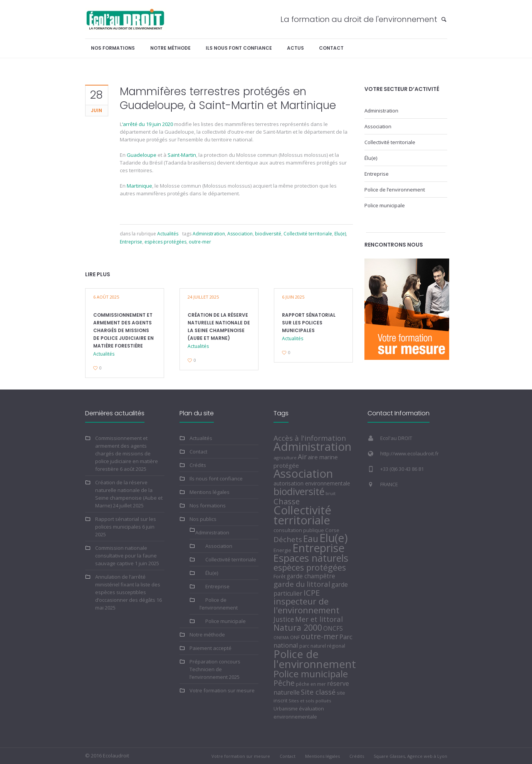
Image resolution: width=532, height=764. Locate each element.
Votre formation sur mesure (222, 690)
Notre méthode (207, 635)
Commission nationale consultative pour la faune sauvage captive (126, 556)
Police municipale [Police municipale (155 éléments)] (311, 674)
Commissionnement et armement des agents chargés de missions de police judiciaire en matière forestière (123, 330)
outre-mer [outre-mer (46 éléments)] (320, 636)
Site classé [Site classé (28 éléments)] (318, 692)
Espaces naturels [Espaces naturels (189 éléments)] (311, 558)
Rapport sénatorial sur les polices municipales (309, 323)
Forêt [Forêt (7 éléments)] (279, 576)
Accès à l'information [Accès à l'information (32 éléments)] (310, 438)
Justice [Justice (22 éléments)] (284, 619)
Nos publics (203, 519)
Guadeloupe (142, 155)
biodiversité (268, 234)
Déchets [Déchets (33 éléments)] (288, 539)
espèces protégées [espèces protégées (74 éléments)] (310, 567)
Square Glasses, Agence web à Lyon (410, 756)
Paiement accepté (211, 648)
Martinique (139, 186)
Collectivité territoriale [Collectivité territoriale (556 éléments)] (302, 515)
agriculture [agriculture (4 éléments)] (285, 458)
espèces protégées (165, 242)
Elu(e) (340, 234)
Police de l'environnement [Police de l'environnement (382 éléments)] (315, 659)
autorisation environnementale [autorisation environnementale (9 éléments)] (312, 483)
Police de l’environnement (395, 190)
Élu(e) (371, 158)
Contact (198, 452)
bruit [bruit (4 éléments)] (331, 493)
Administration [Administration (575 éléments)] (312, 447)
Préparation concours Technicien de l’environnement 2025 (215, 669)
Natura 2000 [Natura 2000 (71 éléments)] (298, 627)
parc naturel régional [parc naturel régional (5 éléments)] (322, 646)
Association (240, 234)
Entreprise (131, 242)
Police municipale (385, 205)
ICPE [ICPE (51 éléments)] (312, 593)
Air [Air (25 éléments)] (302, 457)
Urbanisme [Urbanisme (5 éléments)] (286, 709)
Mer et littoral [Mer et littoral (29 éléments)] (319, 619)
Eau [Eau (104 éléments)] (311, 539)
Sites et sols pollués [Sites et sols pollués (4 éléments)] (310, 701)
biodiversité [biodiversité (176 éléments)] (299, 491)
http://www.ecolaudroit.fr (409, 453)
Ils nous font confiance (216, 479)
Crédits (198, 465)
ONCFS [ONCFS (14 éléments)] (333, 628)
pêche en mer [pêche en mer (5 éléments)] (311, 684)
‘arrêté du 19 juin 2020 (148, 124)
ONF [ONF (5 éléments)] (295, 637)
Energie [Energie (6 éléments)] (282, 550)
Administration (209, 234)
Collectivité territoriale (308, 234)
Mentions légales (210, 492)
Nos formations (208, 505)
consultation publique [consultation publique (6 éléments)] (299, 530)
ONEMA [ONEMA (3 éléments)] (281, 638)
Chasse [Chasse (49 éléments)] (287, 501)
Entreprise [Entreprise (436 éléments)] (318, 548)
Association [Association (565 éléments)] (303, 474)
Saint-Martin (182, 155)
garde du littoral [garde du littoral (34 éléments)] (302, 584)
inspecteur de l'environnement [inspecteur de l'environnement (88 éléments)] (306, 606)
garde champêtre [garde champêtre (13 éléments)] (311, 576)
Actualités (168, 234)
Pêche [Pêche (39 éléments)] (284, 683)
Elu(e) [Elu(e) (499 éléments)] (334, 538)
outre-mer (200, 242)
